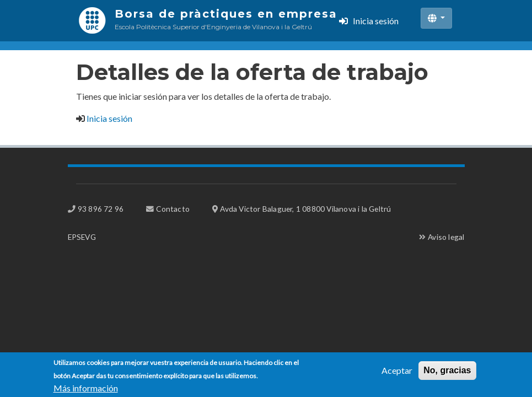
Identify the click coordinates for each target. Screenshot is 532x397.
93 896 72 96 (101, 209)
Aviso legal (446, 237)
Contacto (173, 209)
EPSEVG (82, 237)
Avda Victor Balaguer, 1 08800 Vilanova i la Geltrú (305, 209)
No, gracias (447, 374)
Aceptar (397, 374)
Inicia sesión (376, 21)
